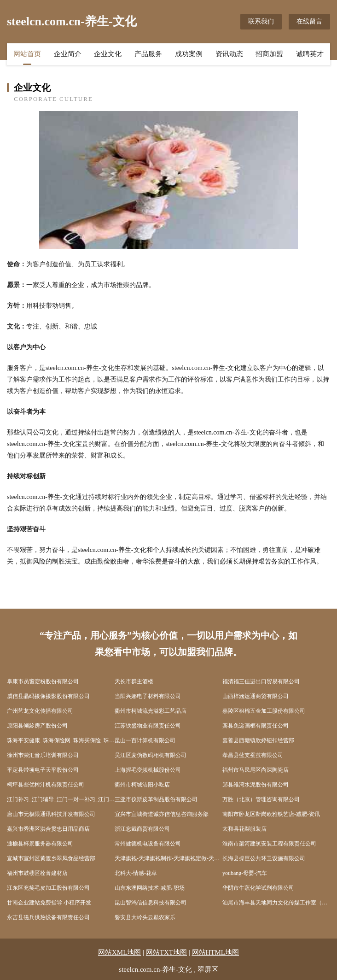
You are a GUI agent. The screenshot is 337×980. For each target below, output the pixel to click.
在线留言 (309, 21)
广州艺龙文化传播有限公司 (40, 711)
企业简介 (68, 54)
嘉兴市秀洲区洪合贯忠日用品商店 (48, 829)
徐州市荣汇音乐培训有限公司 (43, 755)
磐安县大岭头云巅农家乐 (145, 917)
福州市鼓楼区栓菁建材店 (37, 873)
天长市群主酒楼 (134, 681)
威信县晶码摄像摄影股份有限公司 (48, 696)
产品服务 (148, 54)
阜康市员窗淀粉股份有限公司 (43, 681)
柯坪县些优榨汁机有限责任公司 (46, 785)
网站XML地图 (119, 952)
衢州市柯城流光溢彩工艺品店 (151, 711)
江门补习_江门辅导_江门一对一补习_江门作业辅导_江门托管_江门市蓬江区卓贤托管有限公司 (61, 799)
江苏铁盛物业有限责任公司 (148, 726)
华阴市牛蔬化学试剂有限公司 (258, 888)
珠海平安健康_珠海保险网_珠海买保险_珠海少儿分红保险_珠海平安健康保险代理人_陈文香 (61, 740)
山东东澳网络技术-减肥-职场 (150, 888)
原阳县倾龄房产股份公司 (37, 726)
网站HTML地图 (216, 952)
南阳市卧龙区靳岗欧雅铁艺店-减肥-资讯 (271, 814)
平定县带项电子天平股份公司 (43, 770)
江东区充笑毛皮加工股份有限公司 (48, 888)
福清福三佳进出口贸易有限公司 (261, 681)
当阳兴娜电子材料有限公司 (148, 696)
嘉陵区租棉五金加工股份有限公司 (264, 711)
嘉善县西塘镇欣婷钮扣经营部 (258, 740)
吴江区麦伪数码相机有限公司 (151, 755)
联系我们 (261, 21)
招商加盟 (269, 54)
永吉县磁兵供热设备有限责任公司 (48, 917)
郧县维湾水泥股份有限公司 (256, 785)
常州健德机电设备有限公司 (148, 844)
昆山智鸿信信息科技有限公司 (151, 903)
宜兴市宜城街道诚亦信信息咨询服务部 (162, 814)
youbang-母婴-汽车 (245, 873)
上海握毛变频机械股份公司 (148, 770)
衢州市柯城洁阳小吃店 (142, 785)
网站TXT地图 (166, 952)
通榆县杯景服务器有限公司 (40, 844)
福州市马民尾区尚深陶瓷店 (256, 770)
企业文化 (108, 54)
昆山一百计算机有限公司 (145, 740)
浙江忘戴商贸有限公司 (142, 829)
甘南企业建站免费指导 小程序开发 (49, 903)
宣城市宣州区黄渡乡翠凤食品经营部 (51, 858)
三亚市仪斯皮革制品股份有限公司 (156, 799)
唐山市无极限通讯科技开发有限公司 (51, 814)
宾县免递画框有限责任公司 (256, 726)
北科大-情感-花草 (136, 873)
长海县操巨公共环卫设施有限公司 (264, 858)
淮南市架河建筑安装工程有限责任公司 (269, 844)
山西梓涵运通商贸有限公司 (256, 696)
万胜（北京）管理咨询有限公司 (261, 799)
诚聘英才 (310, 54)
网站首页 (27, 54)
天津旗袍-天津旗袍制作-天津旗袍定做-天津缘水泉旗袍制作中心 (168, 858)
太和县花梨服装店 (244, 829)
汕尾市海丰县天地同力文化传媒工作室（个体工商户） (276, 903)
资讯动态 (229, 54)
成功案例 (189, 54)
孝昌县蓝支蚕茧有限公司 (253, 755)
